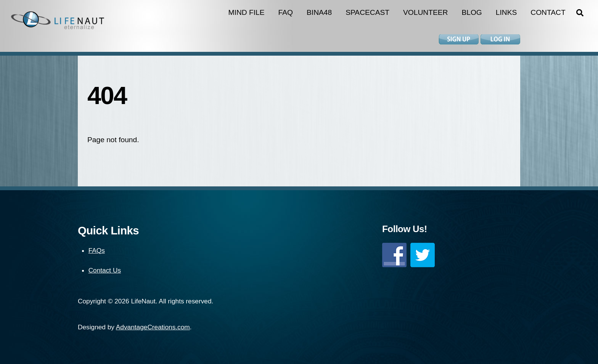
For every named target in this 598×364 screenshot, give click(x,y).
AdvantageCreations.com (153, 327)
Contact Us (105, 270)
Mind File (247, 12)
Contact (548, 12)
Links (506, 12)
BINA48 (319, 12)
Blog (472, 12)
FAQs (97, 250)
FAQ (286, 12)
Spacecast (367, 12)
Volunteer (425, 12)
